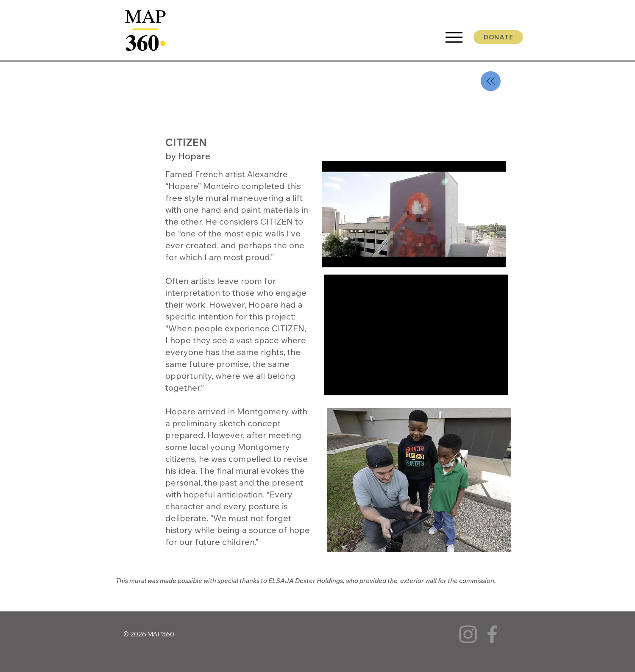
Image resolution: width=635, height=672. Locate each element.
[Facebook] (492, 634)
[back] (491, 81)
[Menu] (454, 37)
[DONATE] (498, 37)
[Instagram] (468, 634)
